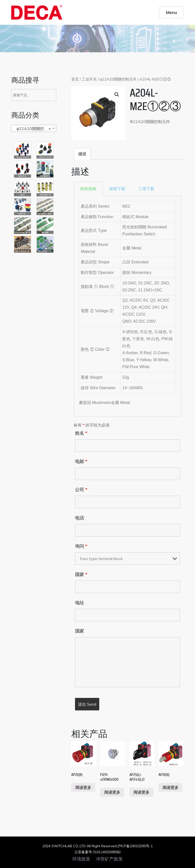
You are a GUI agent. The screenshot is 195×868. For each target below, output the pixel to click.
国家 (81, 575)
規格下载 (117, 189)
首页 (75, 79)
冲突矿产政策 (109, 859)
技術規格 (88, 189)
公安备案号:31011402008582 (98, 852)
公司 (81, 490)
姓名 (81, 433)
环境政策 (81, 859)
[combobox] (34, 128)
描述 (82, 154)
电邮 (81, 462)
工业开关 (89, 79)
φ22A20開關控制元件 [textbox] (35, 129)
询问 (81, 546)
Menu (171, 12)
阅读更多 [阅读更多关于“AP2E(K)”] (170, 787)
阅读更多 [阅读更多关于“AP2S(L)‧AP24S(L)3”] (141, 792)
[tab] (82, 154)
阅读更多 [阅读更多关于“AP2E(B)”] (83, 787)
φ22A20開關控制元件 (118, 79)
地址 (79, 603)
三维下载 (146, 189)
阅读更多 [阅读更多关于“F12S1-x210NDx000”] (112, 792)
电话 (79, 518)
